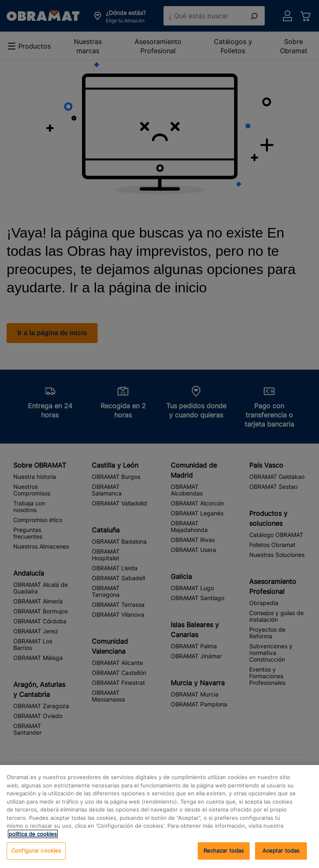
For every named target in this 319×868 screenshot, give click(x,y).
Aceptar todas (281, 851)
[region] (159, 817)
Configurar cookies (36, 851)
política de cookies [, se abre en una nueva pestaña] (33, 834)
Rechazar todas (224, 851)
